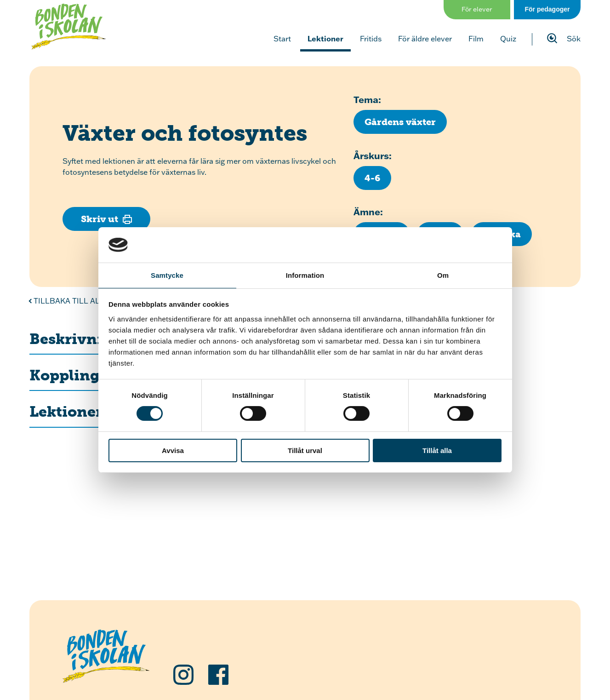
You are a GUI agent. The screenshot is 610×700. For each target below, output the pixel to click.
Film (476, 39)
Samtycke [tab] (167, 275)
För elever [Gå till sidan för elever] (477, 9)
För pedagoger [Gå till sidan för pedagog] (547, 9)
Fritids (371, 39)
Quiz (508, 39)
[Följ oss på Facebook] (218, 675)
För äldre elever (425, 39)
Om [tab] (443, 275)
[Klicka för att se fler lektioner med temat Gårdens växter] (400, 122)
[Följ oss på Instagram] (183, 675)
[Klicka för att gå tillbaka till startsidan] (68, 27)
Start (282, 39)
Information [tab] (305, 275)
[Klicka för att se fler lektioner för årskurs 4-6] (372, 178)
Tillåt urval (305, 450)
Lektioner (325, 39)
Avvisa (173, 450)
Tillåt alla (437, 450)
